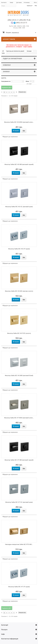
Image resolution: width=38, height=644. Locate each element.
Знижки (6, 72)
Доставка (19, 2)
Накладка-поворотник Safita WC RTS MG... (19, 544)
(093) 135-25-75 (22, 23)
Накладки (29, 51)
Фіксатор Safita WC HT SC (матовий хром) (19, 502)
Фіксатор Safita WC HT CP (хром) (19, 587)
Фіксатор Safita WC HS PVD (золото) (19, 333)
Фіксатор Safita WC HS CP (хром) (19, 249)
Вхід (36, 6)
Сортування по (6, 81)
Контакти (4, 2)
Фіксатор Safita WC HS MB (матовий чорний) (19, 164)
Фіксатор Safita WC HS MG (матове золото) (19, 291)
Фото (35, 2)
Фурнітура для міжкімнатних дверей (15, 51)
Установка (27, 2)
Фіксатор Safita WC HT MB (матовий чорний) (19, 460)
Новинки (7, 65)
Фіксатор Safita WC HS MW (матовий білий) (19, 376)
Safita (3, 53)
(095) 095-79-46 (25, 20)
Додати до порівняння (11, 137)
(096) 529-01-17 (13, 20)
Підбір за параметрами (12, 59)
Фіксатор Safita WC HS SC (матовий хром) (19, 207)
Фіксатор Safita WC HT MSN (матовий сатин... (19, 418)
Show (27, 81)
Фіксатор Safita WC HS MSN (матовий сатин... (19, 122)
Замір (11, 2)
